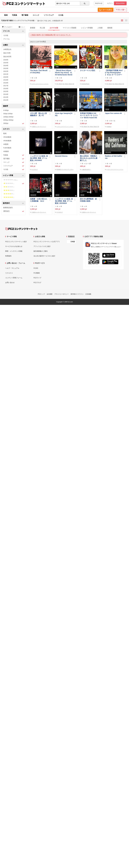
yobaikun (109, 127)
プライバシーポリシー (62, 294)
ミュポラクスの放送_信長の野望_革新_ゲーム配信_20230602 (39, 158)
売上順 (42, 28)
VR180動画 (7, 137)
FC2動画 (37, 273)
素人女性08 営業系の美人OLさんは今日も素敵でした (89, 158)
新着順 (33, 28)
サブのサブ (35, 169)
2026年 (6, 60)
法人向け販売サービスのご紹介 (44, 256)
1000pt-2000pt (8, 117)
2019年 (6, 80)
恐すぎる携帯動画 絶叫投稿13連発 (88, 200)
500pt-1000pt (8, 114)
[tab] (79, 28)
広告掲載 (88, 294)
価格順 (110, 28)
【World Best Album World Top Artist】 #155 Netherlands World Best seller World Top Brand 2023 (64, 73)
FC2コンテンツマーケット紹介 (16, 242)
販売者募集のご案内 (41, 251)
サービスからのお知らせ (14, 246)
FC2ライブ (37, 278)
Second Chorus (61, 156)
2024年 (6, 66)
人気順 (100, 28)
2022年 (6, 71)
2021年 (6, 74)
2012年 (6, 100)
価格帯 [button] (13, 106)
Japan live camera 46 (113, 113)
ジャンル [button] (13, 31)
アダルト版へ (121, 10)
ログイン (110, 3)
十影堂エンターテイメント (39, 127)
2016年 (6, 89)
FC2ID (36, 268)
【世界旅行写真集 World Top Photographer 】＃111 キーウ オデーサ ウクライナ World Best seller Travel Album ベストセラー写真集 (114, 73)
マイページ (99, 3)
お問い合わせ (10, 283)
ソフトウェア (49, 15)
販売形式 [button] (13, 203)
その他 (61, 15)
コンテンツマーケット (30, 4)
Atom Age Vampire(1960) (64, 114)
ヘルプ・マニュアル (12, 268)
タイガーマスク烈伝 (88, 70)
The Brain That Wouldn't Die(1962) (39, 71)
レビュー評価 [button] (13, 175)
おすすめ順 (54, 28)
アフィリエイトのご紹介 (42, 246)
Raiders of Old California (114, 157)
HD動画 (6, 151)
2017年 (6, 86)
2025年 (6, 63)
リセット (22, 27)
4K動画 (6, 144)
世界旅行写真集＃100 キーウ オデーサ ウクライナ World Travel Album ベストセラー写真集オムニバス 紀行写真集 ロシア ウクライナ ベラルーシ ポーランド (89, 115)
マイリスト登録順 (70, 28)
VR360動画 (7, 141)
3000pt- (14, 123)
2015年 (6, 91)
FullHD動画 (7, 148)
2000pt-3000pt (8, 120)
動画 (6, 15)
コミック (36, 15)
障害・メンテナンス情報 (14, 251)
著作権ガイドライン (77, 294)
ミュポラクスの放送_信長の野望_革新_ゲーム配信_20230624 (64, 201)
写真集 (15, 15)
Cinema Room (85, 84)
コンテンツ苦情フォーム (14, 278)
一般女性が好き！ (86, 169)
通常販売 (14, 211)
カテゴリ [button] (13, 129)
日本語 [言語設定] (73, 242)
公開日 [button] (13, 45)
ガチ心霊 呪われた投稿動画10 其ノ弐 (38, 114)
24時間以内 (7, 49)
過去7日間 (7, 53)
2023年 (6, 68)
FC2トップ (41, 294)
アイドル (6, 39)
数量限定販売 (8, 208)
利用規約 (8, 256)
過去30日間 (7, 57)
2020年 (6, 77)
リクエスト (9, 273)
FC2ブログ (37, 283)
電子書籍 (25, 15)
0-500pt (6, 110)
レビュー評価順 (87, 28)
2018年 (6, 83)
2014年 (6, 94)
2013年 (6, 97)
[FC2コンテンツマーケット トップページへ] (21, 229)
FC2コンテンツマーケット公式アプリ (47, 242)
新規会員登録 (120, 3)
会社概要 (50, 294)
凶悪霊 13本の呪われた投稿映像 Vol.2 (39, 200)
